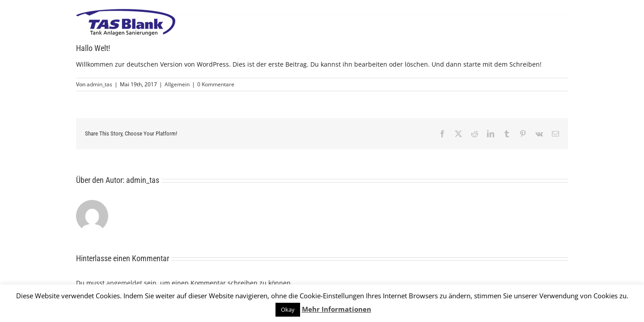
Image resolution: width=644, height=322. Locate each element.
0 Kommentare (216, 84)
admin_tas (100, 84)
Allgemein (177, 84)
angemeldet (124, 283)
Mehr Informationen (337, 309)
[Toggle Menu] (561, 22)
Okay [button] (288, 309)
